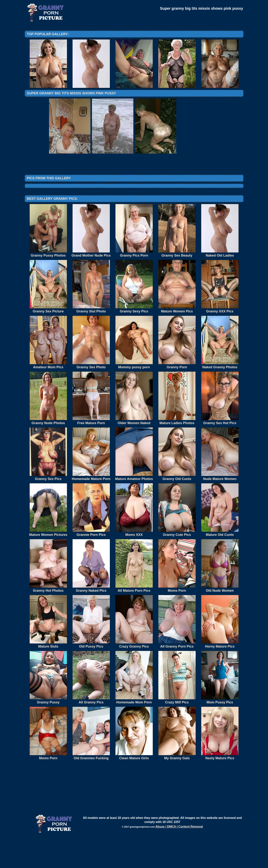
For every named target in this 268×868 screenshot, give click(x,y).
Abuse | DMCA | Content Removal (179, 857)
